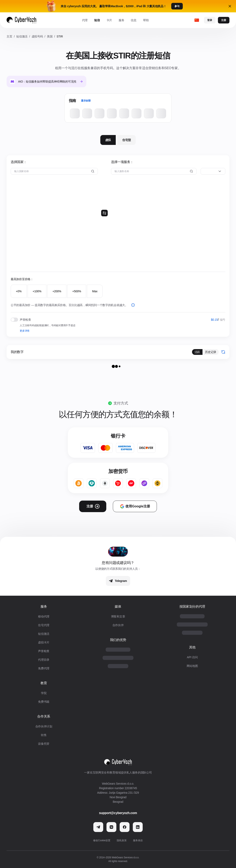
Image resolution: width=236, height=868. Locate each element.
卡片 (109, 20)
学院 (44, 693)
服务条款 (138, 840)
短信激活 (22, 36)
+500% (77, 291)
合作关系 (44, 716)
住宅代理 (44, 625)
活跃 (197, 352)
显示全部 (86, 101)
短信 (97, 20)
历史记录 (211, 352)
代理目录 (44, 660)
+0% (19, 291)
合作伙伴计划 (44, 726)
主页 (9, 36)
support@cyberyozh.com (118, 813)
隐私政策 (122, 840)
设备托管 (44, 744)
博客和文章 (118, 616)
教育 (44, 683)
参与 (177, 6)
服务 (121, 20)
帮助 (146, 20)
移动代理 (44, 616)
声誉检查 (44, 651)
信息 (134, 20)
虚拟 (108, 140)
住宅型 (127, 140)
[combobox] (213, 171)
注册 (224, 20)
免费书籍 (44, 702)
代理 (85, 20)
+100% (37, 291)
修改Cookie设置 (102, 840)
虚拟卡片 (44, 642)
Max (95, 291)
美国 (50, 36)
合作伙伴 (118, 625)
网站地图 (192, 666)
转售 (44, 735)
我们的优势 (118, 640)
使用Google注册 (135, 506)
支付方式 (121, 403)
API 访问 (192, 657)
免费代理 (44, 668)
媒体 (118, 606)
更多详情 (25, 331)
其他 (192, 647)
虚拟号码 (37, 36)
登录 (210, 20)
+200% (57, 291)
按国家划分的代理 (192, 606)
